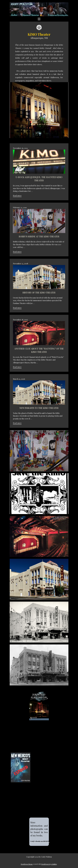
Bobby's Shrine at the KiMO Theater (39, 236)
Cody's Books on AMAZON (40, 841)
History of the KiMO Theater (39, 292)
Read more (17, 196)
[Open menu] (39, 19)
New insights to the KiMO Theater (39, 408)
